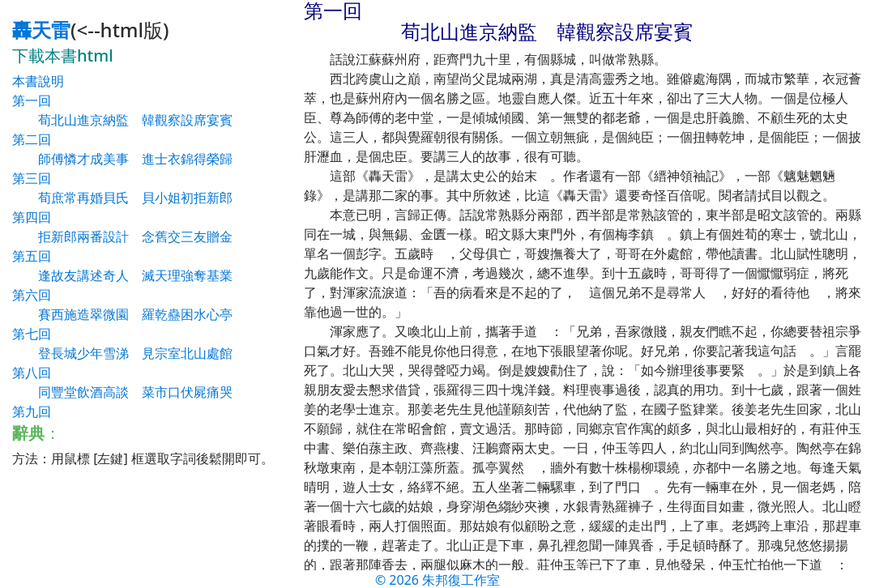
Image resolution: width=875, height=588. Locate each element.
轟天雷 (41, 30)
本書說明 (38, 81)
